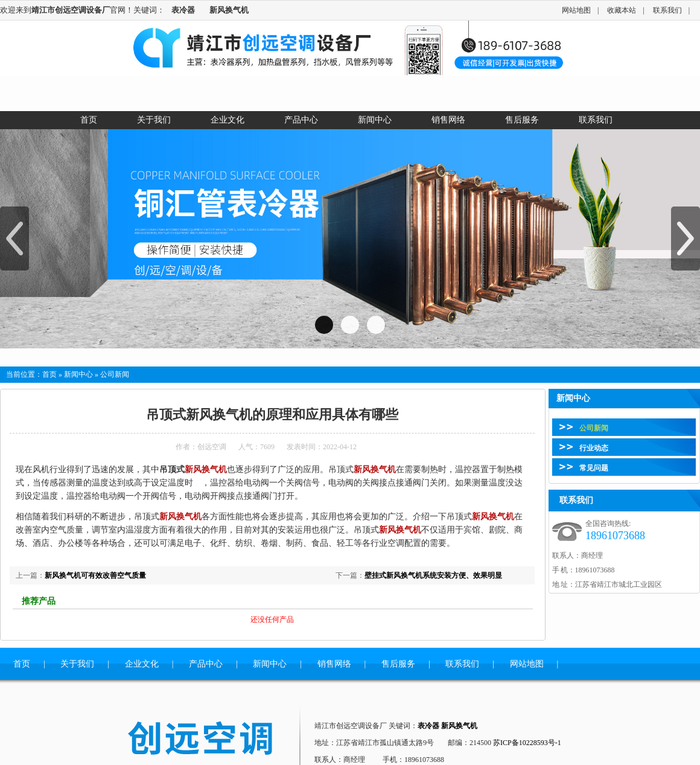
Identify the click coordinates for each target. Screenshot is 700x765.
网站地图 (576, 10)
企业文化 (142, 664)
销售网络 (334, 664)
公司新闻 (594, 428)
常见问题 (594, 468)
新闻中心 (78, 374)
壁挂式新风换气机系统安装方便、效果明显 (433, 575)
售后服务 (398, 664)
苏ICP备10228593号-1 (527, 743)
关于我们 (77, 664)
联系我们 (667, 10)
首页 (49, 374)
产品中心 (206, 664)
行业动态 (594, 448)
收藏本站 (622, 10)
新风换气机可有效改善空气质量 (95, 575)
